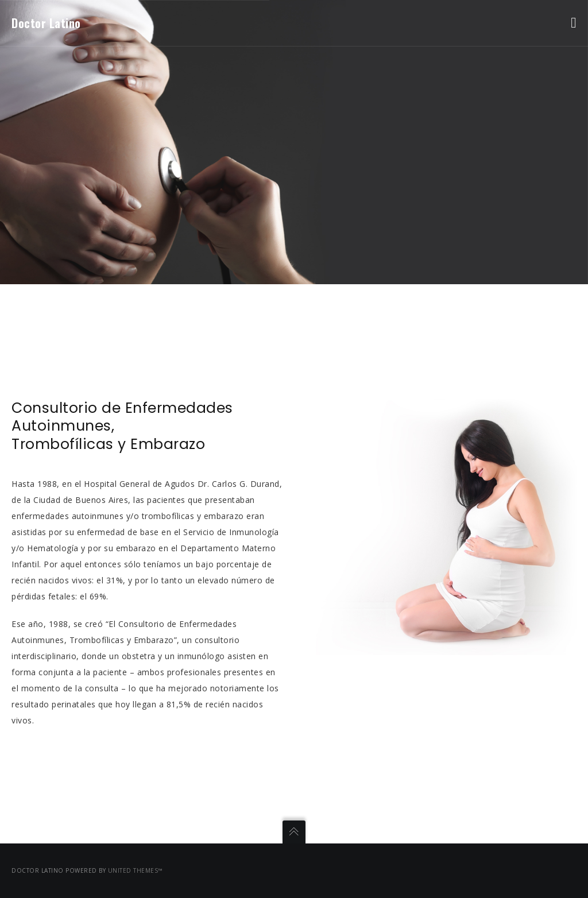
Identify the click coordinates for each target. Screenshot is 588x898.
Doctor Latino (46, 23)
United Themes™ (136, 870)
